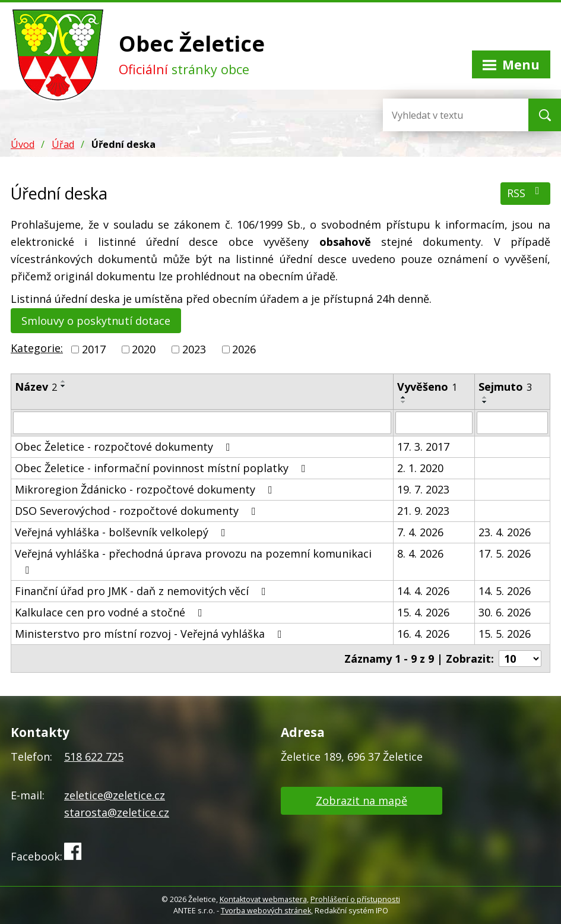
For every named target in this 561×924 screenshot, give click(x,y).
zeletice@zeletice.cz (115, 795)
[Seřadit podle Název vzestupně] (64, 381)
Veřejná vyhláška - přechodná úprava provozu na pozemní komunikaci (193, 561)
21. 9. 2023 (423, 511)
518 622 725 (94, 757)
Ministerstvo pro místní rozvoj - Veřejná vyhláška (151, 634)
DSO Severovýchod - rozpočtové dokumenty (138, 511)
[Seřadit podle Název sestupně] (64, 386)
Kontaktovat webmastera (263, 899)
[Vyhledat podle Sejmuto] (512, 423)
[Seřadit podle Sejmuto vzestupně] (485, 397)
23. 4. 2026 (505, 532)
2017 (94, 349)
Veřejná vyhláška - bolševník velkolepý (123, 532)
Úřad (63, 144)
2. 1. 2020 (420, 468)
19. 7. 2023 (423, 489)
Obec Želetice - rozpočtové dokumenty (125, 447)
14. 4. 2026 (423, 591)
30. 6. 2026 (505, 612)
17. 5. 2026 (505, 553)
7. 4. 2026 (420, 532)
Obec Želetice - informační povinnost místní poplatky (163, 468)
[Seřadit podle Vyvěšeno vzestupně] (404, 397)
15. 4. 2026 (423, 612)
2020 (144, 349)
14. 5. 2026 (505, 591)
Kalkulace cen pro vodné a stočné (111, 612)
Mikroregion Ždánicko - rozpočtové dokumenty (146, 489)
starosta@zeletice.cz (117, 812)
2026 (244, 349)
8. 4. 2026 (420, 553)
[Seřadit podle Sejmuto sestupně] (485, 402)
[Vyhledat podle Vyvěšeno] (434, 423)
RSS (526, 193)
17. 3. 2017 (423, 447)
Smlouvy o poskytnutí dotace (96, 321)
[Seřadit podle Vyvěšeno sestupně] (404, 402)
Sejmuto (505, 387)
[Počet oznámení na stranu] (520, 659)
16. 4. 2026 (423, 634)
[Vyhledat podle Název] (202, 423)
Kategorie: (37, 348)
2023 (194, 349)
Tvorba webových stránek (266, 911)
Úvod (23, 144)
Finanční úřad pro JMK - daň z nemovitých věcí (143, 591)
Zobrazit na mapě (362, 800)
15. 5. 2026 (505, 634)
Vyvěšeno (427, 387)
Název (36, 387)
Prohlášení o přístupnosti (355, 899)
